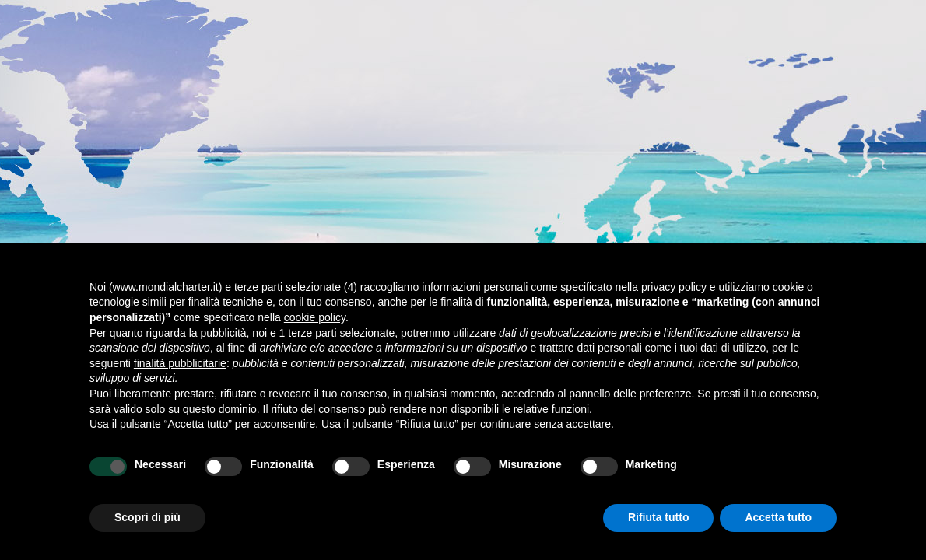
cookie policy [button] (315, 317)
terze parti (312, 333)
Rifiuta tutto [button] (659, 517)
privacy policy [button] (674, 287)
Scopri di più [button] (147, 517)
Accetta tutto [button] (778, 517)
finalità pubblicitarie (180, 363)
